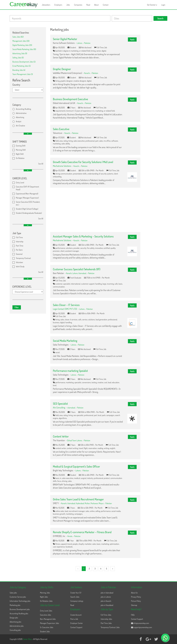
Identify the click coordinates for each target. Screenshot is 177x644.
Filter (17, 307)
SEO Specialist (60, 404)
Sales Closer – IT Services (66, 305)
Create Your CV (76, 593)
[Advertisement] (95, 210)
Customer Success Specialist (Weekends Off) (77, 269)
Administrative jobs (17, 626)
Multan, (88, 503)
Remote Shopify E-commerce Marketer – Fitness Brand (82, 532)
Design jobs (14, 618)
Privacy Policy (136, 597)
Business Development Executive (71, 99)
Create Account (76, 615)
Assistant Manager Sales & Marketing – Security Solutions (83, 236)
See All (41, 164)
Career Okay (27, 639)
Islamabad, (83, 273)
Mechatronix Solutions (62, 166)
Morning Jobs (45, 593)
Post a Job (74, 619)
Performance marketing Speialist (70, 371)
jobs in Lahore (106, 597)
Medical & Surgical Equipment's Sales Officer (76, 466)
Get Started (152, 5)
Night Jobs (44, 597)
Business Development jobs (20, 609)
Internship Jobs (106, 619)
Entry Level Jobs (46, 611)
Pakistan (87, 43)
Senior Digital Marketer (65, 39)
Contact (106, 5)
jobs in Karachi (106, 601)
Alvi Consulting (59, 408)
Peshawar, (95, 503)
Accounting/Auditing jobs (19, 613)
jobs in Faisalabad (107, 605)
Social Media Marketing (65, 341)
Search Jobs (75, 597)
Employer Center (77, 623)
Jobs (68, 5)
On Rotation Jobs (46, 601)
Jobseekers (46, 5)
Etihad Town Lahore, (75, 440)
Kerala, (70, 536)
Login (163, 5)
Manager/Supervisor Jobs (49, 623)
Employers (58, 5)
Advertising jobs (15, 622)
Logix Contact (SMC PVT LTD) (65, 309)
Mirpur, (101, 503)
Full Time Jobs (106, 615)
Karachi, (87, 73)
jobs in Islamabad (107, 593)
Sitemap (134, 605)
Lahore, (80, 43)
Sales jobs (13, 593)
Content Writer (61, 436)
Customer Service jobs (18, 597)
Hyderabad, (80, 503)
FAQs (133, 615)
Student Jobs (45, 631)
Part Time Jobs (106, 623)
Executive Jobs (45, 615)
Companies (78, 5)
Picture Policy (136, 601)
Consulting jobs (15, 630)
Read (88, 5)
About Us (134, 593)
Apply (132, 39)
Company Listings (77, 601)
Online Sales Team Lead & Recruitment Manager (78, 499)
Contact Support (76, 627)
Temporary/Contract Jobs (110, 627)
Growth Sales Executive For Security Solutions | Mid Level (83, 162)
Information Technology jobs (20, 601)
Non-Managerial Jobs (48, 619)
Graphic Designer (62, 69)
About (96, 5)
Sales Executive (61, 129)
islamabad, (72, 408)
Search (160, 18)
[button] (28, 134)
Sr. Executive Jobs (47, 627)
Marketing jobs (15, 605)
